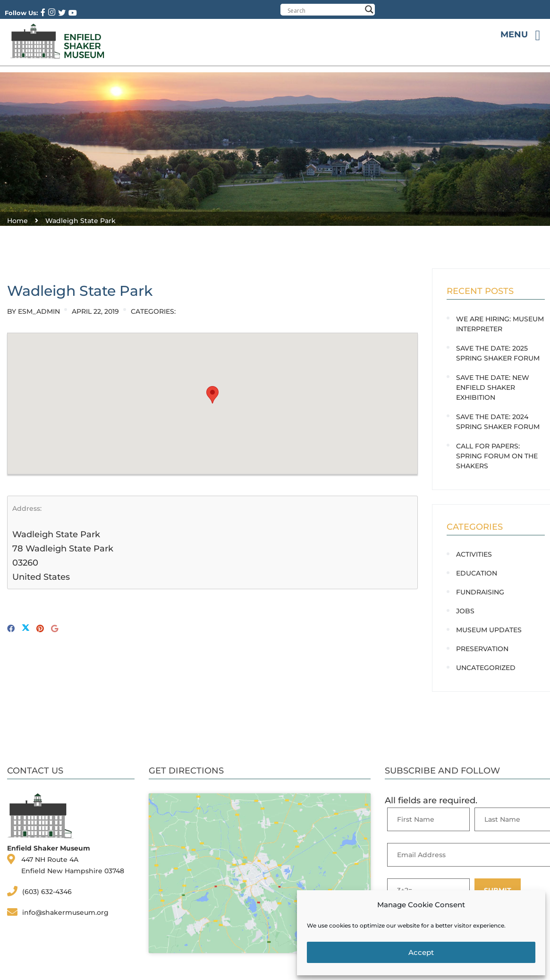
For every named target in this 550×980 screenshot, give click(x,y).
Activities (474, 554)
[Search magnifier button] (369, 9)
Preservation (482, 649)
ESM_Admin (39, 311)
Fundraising (480, 592)
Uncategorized (486, 668)
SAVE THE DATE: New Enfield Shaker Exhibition (493, 387)
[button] (212, 395)
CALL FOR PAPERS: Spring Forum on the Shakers (497, 456)
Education (477, 573)
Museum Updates (489, 630)
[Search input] (324, 10)
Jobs (465, 611)
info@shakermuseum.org (65, 912)
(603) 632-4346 (47, 892)
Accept (421, 952)
